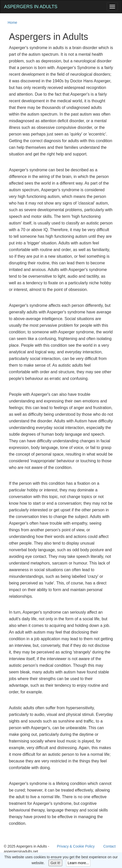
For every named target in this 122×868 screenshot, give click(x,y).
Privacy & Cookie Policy (76, 846)
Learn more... (78, 863)
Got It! (55, 863)
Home (12, 22)
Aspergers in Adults (31, 7)
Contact (109, 846)
